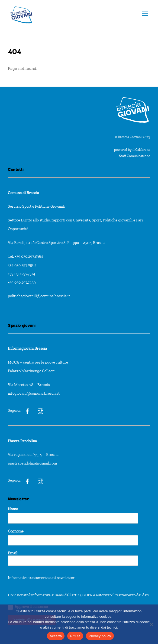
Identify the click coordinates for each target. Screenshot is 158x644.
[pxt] (27, 480)
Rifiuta (75, 636)
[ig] (27, 410)
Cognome (16, 531)
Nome (13, 509)
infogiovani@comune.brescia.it (34, 393)
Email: (73, 558)
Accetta (56, 636)
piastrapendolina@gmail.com (32, 463)
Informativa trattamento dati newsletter (41, 578)
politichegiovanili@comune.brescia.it (39, 296)
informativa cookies (96, 617)
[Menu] (145, 13)
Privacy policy (100, 636)
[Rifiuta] (151, 624)
